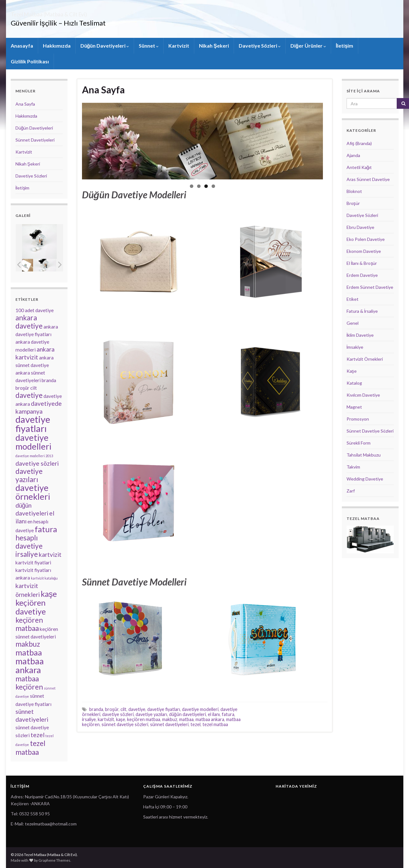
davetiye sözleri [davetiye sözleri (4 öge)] (37, 463)
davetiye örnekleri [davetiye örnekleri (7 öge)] (33, 492)
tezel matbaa (215, 724)
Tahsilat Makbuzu (364, 455)
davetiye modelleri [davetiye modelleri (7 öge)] (33, 442)
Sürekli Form (359, 443)
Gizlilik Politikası (30, 61)
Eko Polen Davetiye (366, 239)
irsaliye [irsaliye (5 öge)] (27, 554)
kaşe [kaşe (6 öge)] (49, 594)
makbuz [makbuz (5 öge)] (28, 644)
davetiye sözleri (118, 714)
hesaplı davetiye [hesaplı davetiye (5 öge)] (29, 542)
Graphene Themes (54, 860)
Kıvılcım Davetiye (363, 395)
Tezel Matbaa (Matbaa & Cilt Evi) (77, 12)
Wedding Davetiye (365, 479)
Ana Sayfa (103, 90)
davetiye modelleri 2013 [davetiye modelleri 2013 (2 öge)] (34, 456)
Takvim (353, 467)
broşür (112, 709)
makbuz (170, 719)
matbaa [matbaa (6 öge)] (29, 652)
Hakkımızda (57, 46)
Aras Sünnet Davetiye (368, 179)
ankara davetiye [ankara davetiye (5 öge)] (29, 322)
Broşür (353, 203)
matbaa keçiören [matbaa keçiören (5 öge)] (29, 683)
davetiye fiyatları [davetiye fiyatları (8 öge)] (33, 424)
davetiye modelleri (200, 709)
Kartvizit (179, 46)
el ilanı (214, 714)
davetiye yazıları (151, 714)
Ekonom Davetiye (364, 251)
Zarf (351, 491)
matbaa (186, 719)
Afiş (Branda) (359, 143)
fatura (228, 714)
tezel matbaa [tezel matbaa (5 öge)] (30, 748)
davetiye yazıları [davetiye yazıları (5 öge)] (29, 475)
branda (96, 709)
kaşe (121, 719)
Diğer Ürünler (308, 46)
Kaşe (352, 371)
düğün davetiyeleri (187, 714)
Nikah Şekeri (214, 46)
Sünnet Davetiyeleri (35, 140)
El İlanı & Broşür (362, 263)
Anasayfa (22, 46)
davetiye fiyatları (164, 709)
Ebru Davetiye (360, 227)
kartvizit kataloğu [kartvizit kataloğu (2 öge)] (44, 578)
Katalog (354, 383)
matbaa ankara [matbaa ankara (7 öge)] (30, 665)
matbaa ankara (210, 719)
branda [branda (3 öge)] (49, 380)
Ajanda (353, 155)
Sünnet (149, 46)
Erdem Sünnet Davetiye (370, 287)
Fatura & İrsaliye (362, 311)
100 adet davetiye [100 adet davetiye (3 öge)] (35, 310)
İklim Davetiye (360, 335)
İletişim (345, 46)
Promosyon (358, 419)
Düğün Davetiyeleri (105, 46)
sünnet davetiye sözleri (125, 724)
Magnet (354, 407)
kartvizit (106, 719)
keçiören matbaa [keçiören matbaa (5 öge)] (29, 624)
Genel (353, 323)
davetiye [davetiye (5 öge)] (29, 395)
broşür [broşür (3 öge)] (23, 388)
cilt (123, 709)
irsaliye (89, 719)
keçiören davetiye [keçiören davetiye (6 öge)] (31, 607)
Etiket (353, 299)
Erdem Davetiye (362, 275)
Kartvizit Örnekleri (365, 359)
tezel (196, 724)
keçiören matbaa (144, 719)
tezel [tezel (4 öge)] (38, 735)
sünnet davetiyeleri (169, 724)
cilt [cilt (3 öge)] (34, 388)
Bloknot (354, 191)
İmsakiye (355, 347)
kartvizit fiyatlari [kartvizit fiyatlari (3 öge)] (33, 562)
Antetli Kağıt (359, 167)
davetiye (137, 709)
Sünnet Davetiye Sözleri (370, 431)
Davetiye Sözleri (260, 46)
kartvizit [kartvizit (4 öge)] (50, 554)
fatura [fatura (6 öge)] (46, 529)
